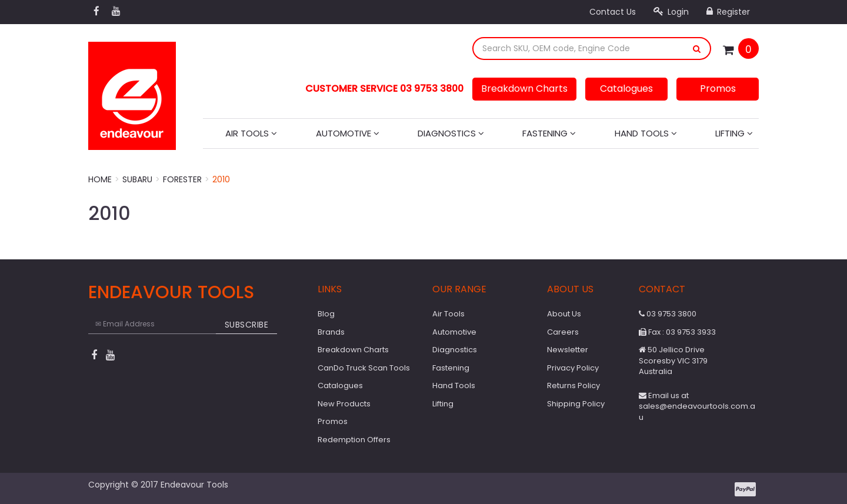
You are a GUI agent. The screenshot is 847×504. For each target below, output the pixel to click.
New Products (344, 404)
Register (728, 12)
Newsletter (568, 350)
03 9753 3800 (668, 314)
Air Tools (251, 133)
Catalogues (626, 89)
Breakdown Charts (524, 89)
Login (671, 12)
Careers (563, 332)
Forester (182, 179)
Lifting (734, 133)
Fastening (549, 133)
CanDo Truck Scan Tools (364, 368)
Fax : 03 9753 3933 (677, 332)
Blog (326, 314)
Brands (331, 332)
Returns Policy (573, 385)
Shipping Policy (576, 404)
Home (100, 179)
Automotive (348, 133)
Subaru (137, 179)
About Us (564, 314)
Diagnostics (451, 133)
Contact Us (613, 12)
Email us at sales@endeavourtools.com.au (697, 406)
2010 (221, 179)
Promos (718, 89)
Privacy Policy (573, 368)
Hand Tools (646, 133)
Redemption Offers (354, 440)
